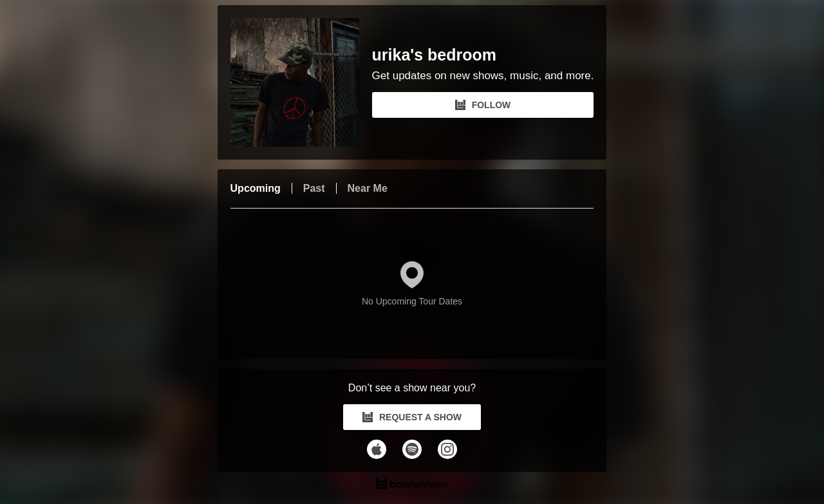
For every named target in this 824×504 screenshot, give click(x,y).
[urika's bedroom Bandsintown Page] (301, 82)
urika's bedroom (435, 55)
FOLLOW (483, 105)
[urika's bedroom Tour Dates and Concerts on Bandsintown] (412, 485)
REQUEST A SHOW (412, 417)
